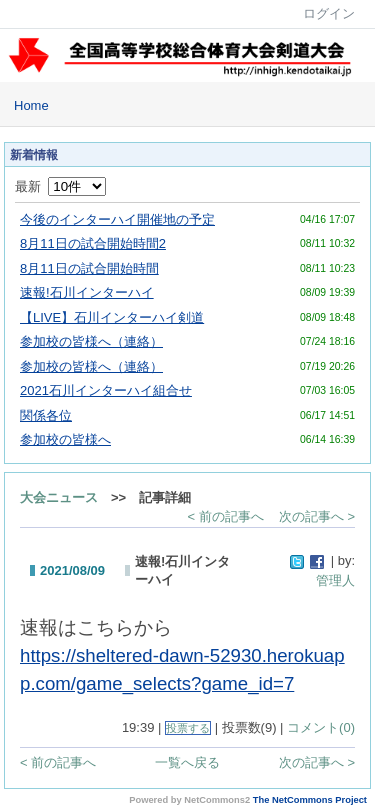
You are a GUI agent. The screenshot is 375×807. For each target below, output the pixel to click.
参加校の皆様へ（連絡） (91, 341)
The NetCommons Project (310, 800)
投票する (188, 728)
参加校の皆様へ (65, 439)
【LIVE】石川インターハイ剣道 (112, 317)
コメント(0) (321, 727)
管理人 (335, 580)
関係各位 (46, 415)
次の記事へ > (317, 516)
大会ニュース (59, 497)
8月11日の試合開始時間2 (93, 243)
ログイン (329, 13)
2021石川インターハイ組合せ (106, 390)
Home (31, 105)
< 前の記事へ (226, 516)
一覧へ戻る (187, 762)
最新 (60, 186)
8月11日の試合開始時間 (89, 268)
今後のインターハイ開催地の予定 (117, 219)
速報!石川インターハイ (87, 292)
